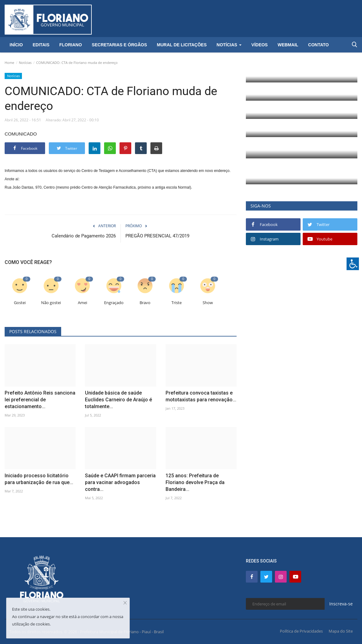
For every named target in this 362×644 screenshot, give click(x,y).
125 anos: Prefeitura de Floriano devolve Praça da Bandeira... (195, 482)
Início (16, 45)
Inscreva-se (341, 604)
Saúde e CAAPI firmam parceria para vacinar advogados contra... (120, 482)
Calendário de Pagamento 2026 (84, 236)
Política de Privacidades (301, 631)
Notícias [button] (229, 45)
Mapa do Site (341, 631)
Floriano (71, 45)
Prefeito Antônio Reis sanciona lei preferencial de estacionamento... (40, 400)
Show (208, 303)
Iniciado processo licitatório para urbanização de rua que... (39, 479)
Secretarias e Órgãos (119, 45)
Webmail (288, 45)
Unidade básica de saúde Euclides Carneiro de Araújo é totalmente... (118, 400)
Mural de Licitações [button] (182, 45)
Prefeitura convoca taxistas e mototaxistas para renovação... (201, 396)
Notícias (25, 63)
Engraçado (114, 303)
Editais (41, 45)
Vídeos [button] (260, 45)
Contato (319, 45)
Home (9, 63)
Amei (82, 303)
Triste (177, 303)
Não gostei (51, 303)
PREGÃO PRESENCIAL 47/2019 (157, 236)
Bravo (145, 303)
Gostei (20, 303)
